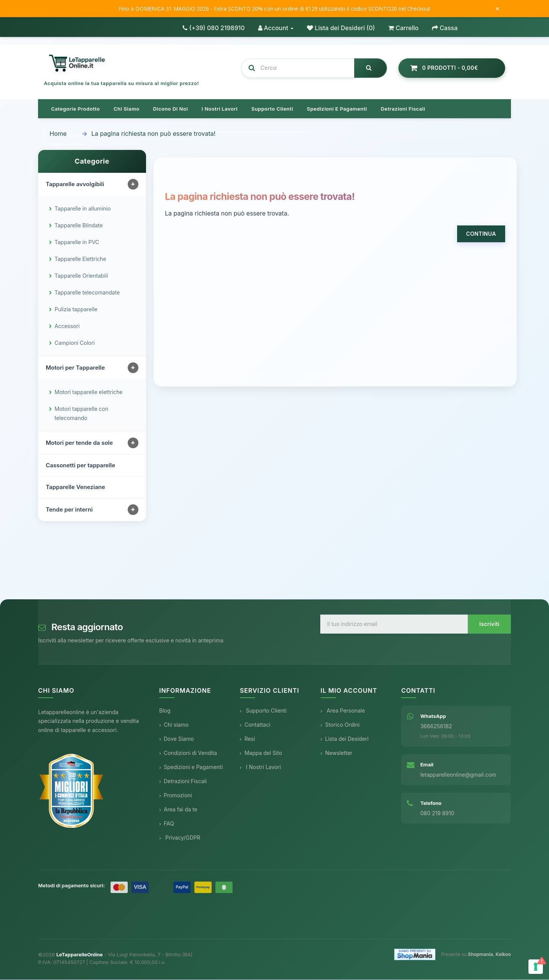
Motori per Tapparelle (75, 368)
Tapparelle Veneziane (75, 487)
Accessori (67, 326)
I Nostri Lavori (260, 767)
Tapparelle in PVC (77, 242)
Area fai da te (178, 810)
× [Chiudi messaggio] (497, 9)
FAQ (167, 824)
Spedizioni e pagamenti (337, 109)
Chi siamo (127, 109)
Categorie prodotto (75, 109)
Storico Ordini (340, 725)
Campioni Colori (75, 343)
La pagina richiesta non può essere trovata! (154, 134)
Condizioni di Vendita (188, 753)
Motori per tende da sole (79, 443)
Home (58, 134)
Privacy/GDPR (180, 838)
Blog (165, 711)
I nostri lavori (220, 109)
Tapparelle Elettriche (80, 259)
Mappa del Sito (261, 753)
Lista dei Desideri (345, 739)
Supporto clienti (272, 109)
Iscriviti (489, 624)
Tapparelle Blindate (79, 226)
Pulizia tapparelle (76, 310)
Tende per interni (69, 510)
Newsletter (336, 753)
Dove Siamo (177, 739)
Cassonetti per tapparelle (80, 466)
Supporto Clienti (263, 711)
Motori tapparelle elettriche (88, 392)
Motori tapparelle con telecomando (81, 414)
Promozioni (176, 796)
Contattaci (255, 725)
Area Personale (343, 711)
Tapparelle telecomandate (87, 293)
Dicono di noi (171, 109)
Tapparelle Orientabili (81, 276)
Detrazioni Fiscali (403, 109)
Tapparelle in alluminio (83, 209)
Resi (247, 739)
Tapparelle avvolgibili (75, 184)
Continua (481, 234)
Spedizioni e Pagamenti (191, 767)
